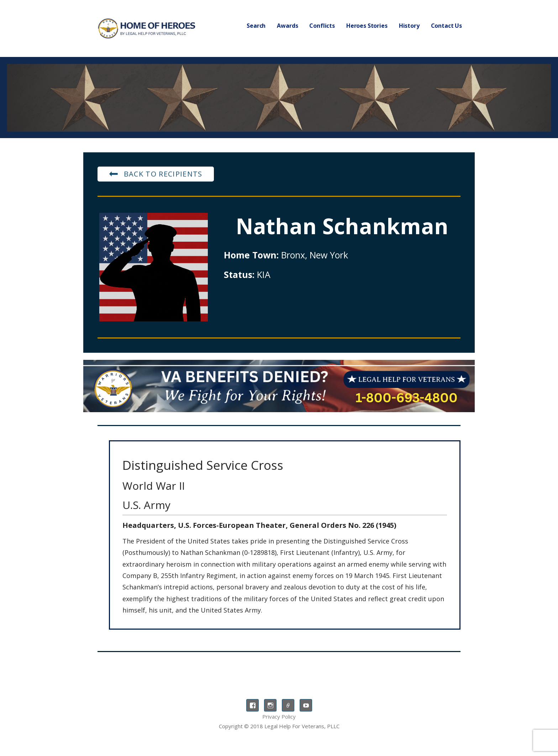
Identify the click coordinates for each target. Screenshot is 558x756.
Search (256, 26)
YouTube (306, 705)
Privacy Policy (279, 716)
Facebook (252, 705)
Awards (287, 26)
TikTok (288, 705)
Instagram (270, 705)
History (409, 26)
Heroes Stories (367, 26)
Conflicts (322, 26)
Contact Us (446, 26)
